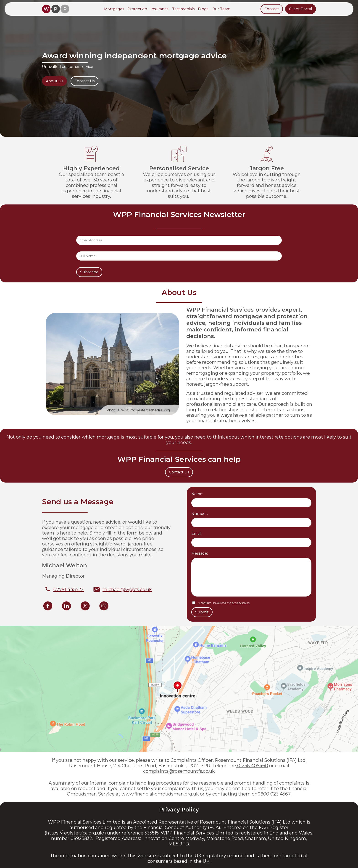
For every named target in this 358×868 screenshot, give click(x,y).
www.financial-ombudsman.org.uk (160, 794)
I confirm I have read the (224, 603)
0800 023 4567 (274, 794)
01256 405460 (252, 766)
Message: (200, 553)
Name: (197, 494)
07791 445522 (69, 589)
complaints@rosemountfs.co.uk (179, 771)
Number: (200, 514)
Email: (197, 533)
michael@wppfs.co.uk (127, 589)
